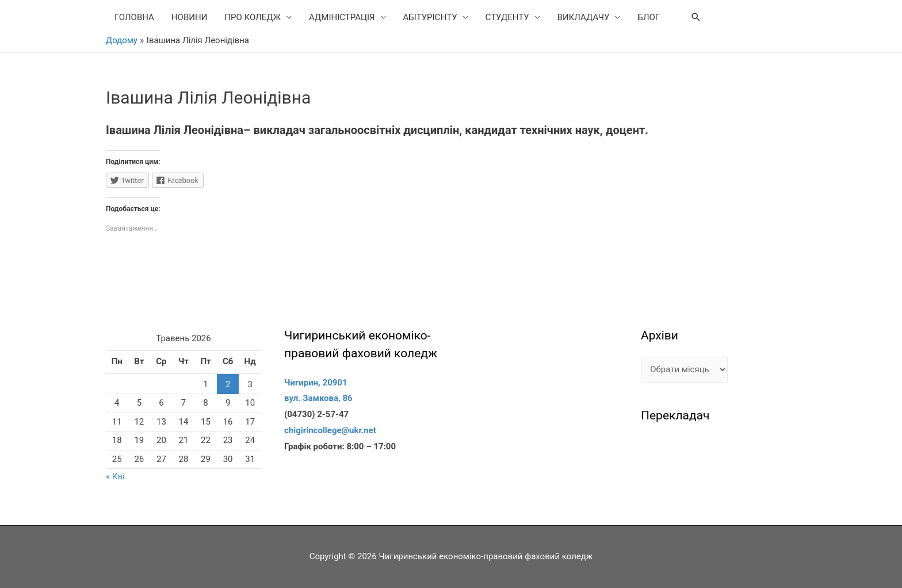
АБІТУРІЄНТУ (430, 17)
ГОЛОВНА (134, 17)
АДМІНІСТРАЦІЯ (342, 17)
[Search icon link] (696, 17)
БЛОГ (649, 17)
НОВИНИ (189, 17)
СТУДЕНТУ (507, 17)
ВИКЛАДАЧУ (584, 17)
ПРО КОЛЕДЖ (253, 17)
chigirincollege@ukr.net (330, 430)
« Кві (115, 476)
